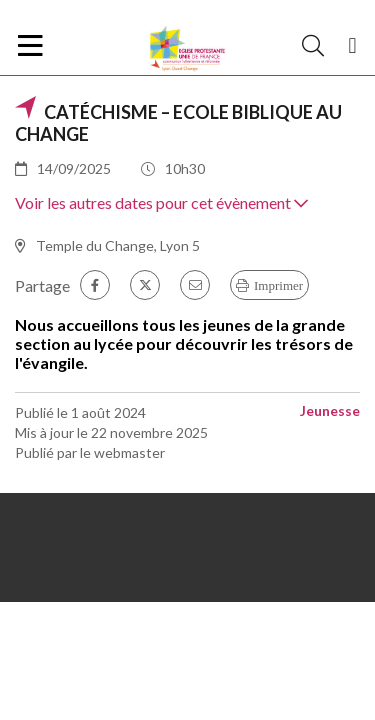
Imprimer (278, 285)
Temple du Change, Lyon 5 (118, 245)
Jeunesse (330, 410)
